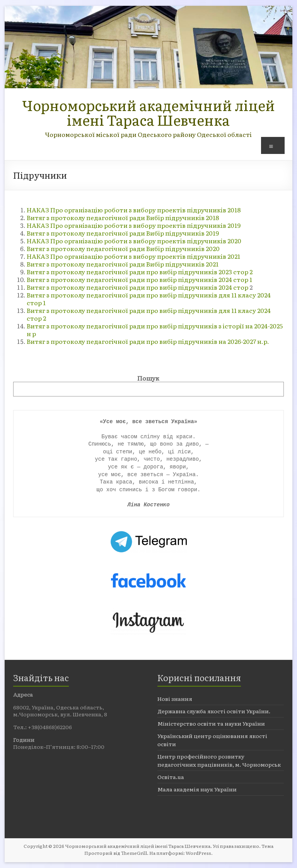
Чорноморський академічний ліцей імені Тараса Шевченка (148, 112)
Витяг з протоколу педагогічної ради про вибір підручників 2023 (130, 272)
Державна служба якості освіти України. (214, 711)
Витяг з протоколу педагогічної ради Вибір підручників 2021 (123, 264)
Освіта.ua (171, 777)
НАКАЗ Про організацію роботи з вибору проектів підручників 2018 (134, 210)
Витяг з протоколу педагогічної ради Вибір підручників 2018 (124, 217)
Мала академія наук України (197, 789)
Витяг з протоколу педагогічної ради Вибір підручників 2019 (123, 233)
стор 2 (243, 272)
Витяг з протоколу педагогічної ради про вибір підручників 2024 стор (138, 287)
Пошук (148, 378)
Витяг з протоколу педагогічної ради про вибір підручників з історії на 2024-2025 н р (155, 330)
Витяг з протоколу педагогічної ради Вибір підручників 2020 (123, 248)
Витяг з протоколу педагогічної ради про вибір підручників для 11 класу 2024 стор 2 (149, 314)
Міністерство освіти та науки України (211, 723)
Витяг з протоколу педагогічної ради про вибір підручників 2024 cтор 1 (139, 279)
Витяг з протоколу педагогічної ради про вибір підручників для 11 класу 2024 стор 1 (149, 299)
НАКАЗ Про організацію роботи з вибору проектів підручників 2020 (134, 241)
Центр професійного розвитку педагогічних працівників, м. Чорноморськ (219, 760)
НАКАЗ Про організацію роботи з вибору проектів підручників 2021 (133, 256)
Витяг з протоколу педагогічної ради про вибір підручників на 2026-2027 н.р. (148, 341)
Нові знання (175, 699)
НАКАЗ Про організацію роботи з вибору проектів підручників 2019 (134, 225)
